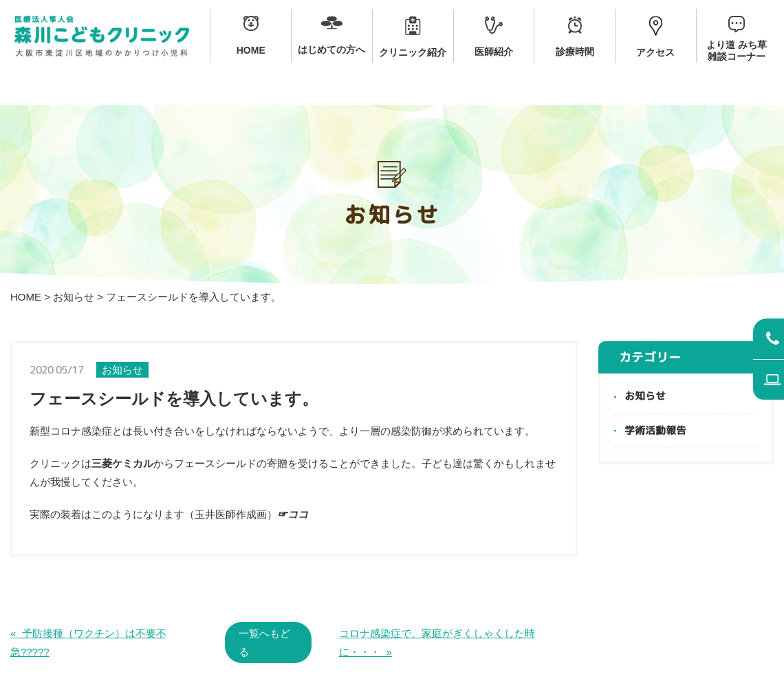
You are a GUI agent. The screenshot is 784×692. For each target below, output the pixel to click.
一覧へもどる (264, 642)
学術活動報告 (655, 431)
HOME (26, 297)
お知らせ (74, 297)
